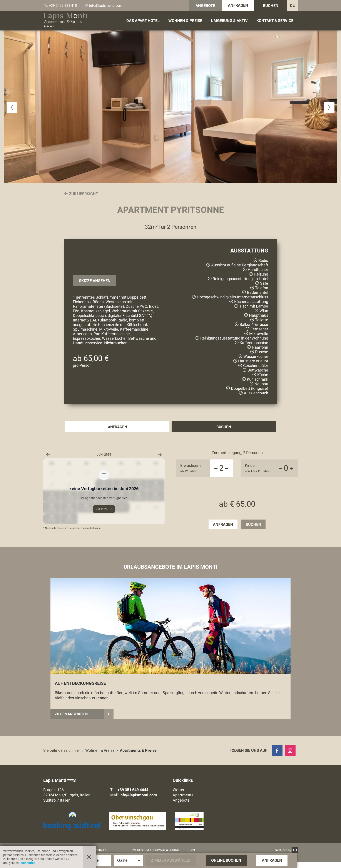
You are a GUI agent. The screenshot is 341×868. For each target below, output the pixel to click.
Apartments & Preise (138, 756)
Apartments (183, 801)
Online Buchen (226, 860)
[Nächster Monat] (160, 455)
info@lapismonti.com (138, 801)
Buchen (271, 6)
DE (292, 5)
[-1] (216, 468)
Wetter (179, 796)
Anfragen (238, 5)
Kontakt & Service (275, 21)
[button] (12, 107)
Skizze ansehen (95, 281)
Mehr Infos (28, 863)
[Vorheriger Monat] (48, 455)
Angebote (205, 6)
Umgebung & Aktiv (229, 21)
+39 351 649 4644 (133, 796)
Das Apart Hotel (143, 21)
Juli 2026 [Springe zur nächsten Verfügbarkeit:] (104, 509)
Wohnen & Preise (185, 21)
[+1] (227, 468)
